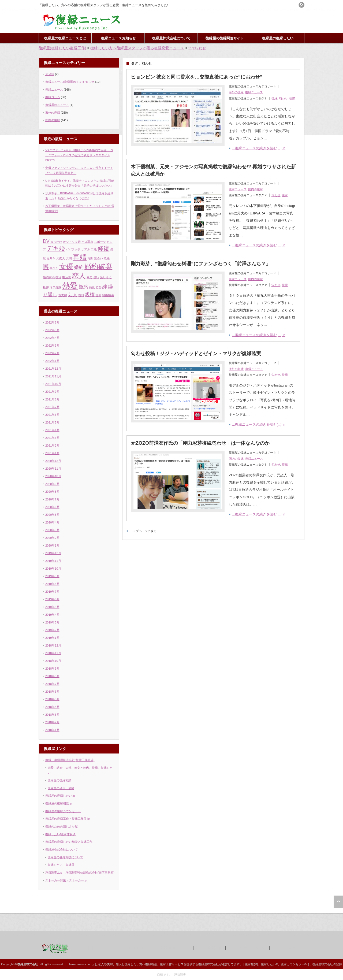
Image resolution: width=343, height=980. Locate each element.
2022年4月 (52, 338)
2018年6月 (52, 692)
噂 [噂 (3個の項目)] (46, 267)
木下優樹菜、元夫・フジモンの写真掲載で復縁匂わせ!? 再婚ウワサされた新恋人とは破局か (213, 170)
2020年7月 (52, 499)
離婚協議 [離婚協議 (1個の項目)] (108, 295)
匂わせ (283, 98)
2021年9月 (52, 392)
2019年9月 (52, 576)
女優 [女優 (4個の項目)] (66, 266)
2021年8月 (52, 399)
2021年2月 (52, 446)
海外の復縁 (236, 92)
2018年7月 (52, 684)
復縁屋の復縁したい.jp (60, 796)
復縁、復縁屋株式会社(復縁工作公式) (70, 760)
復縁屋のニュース (57, 105)
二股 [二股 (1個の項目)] (94, 249)
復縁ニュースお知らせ (118, 38)
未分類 (50, 74)
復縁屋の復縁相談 (59, 780)
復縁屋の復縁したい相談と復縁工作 (69, 842)
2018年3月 (52, 715)
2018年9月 (52, 669)
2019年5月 (52, 607)
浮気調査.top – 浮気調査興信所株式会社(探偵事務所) (80, 873)
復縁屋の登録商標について (65, 857)
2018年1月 (52, 730)
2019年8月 (52, 584)
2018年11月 (53, 653)
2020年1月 (52, 545)
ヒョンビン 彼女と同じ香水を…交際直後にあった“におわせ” (197, 77)
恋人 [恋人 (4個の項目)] (79, 276)
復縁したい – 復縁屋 (61, 865)
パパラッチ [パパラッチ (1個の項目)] (73, 249)
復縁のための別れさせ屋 (61, 826)
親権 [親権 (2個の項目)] (90, 295)
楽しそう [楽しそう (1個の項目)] (106, 277)
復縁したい (132, 964)
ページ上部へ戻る (338, 902)
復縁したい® (269, 964)
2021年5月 (52, 422)
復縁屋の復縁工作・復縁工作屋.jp (68, 819)
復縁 (274, 98)
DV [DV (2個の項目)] (46, 241)
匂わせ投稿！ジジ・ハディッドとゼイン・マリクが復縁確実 (196, 354)
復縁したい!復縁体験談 (60, 834)
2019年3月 (52, 622)
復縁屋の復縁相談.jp (59, 803)
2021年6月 (52, 415)
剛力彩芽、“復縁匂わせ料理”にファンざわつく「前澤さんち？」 (201, 264)
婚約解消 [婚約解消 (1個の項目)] (49, 277)
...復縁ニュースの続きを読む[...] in (259, 148)
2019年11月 (53, 561)
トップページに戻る (143, 531)
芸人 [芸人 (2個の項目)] (73, 295)
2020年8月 (52, 492)
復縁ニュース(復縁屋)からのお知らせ (70, 82)
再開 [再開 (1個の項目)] (90, 258)
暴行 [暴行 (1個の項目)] (96, 277)
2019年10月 (53, 569)
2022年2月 (52, 353)
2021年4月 (52, 430)
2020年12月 (53, 461)
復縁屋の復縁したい (278, 38)
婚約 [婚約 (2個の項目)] (79, 267)
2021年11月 (53, 376)
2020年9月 (52, 484)
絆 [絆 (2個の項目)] (105, 287)
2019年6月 (52, 599)
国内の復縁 (256, 189)
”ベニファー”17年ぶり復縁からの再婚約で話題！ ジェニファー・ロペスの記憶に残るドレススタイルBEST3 (79, 155)
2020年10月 (53, 476)
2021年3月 (52, 438)
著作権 (88, 948)
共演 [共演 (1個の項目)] (69, 258)
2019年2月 (52, 630)
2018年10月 (53, 661)
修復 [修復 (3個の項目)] (103, 248)
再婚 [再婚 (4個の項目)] (80, 257)
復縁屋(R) (251, 964)
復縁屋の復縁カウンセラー (63, 811)
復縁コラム (53, 97)
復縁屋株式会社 (111, 948)
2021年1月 (52, 453)
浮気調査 (180, 975)
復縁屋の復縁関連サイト (225, 38)
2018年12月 (53, 645)
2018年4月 (52, 707)
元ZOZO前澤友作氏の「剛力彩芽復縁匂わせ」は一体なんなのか (200, 443)
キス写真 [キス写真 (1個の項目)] (87, 242)
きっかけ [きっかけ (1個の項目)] (56, 242)
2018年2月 (52, 722)
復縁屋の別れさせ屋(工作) (247, 948)
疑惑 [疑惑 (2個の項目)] (83, 287)
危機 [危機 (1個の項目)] (107, 258)
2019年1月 (52, 638)
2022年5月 (52, 330)
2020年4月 (52, 522)
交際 (292, 98)
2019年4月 (52, 615)
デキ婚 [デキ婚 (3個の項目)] (56, 248)
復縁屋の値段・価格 (61, 788)
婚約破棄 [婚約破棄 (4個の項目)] (98, 266)
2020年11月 (53, 469)
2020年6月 (52, 507)
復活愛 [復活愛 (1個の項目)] (67, 277)
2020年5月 (52, 515)
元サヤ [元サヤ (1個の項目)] (51, 258)
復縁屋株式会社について (171, 38)
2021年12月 (53, 369)
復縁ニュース (254, 92)
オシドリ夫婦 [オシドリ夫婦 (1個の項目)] (72, 242)
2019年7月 (52, 592)
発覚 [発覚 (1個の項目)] (92, 287)
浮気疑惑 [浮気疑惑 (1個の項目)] (55, 287)
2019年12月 (53, 553)
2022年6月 (52, 322)
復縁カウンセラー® (294, 964)
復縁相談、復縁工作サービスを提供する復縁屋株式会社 (182, 964)
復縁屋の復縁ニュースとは (65, 38)
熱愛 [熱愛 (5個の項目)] (70, 286)
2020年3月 (52, 530)
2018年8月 (52, 676)
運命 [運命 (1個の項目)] (98, 295)
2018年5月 (52, 699)
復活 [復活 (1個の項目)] (58, 277)
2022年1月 (52, 361)
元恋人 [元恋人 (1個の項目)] (61, 258)
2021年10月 (53, 384)
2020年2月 (52, 538)
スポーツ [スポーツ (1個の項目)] (100, 242)
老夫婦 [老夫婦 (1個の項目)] (63, 295)
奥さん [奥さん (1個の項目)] (54, 268)
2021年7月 (52, 407)
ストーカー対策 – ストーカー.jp (66, 880)
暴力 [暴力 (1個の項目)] (90, 277)
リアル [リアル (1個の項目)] (86, 249)
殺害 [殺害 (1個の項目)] (46, 287)
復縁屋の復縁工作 (141, 948)
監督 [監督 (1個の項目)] (99, 287)
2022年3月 (52, 346)
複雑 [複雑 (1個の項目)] (81, 295)
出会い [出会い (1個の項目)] (98, 258)
